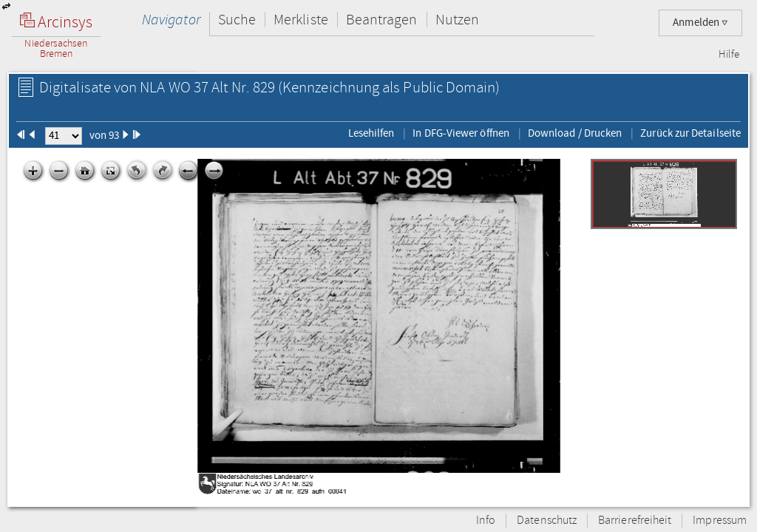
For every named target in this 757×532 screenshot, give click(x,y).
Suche (237, 20)
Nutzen (457, 20)
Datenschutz (547, 521)
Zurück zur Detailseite (690, 133)
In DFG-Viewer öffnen (461, 133)
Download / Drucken (575, 133)
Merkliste (301, 20)
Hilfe (729, 55)
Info (486, 521)
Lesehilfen (371, 133)
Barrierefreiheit (635, 521)
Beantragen (382, 20)
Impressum (720, 521)
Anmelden (700, 23)
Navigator (171, 20)
